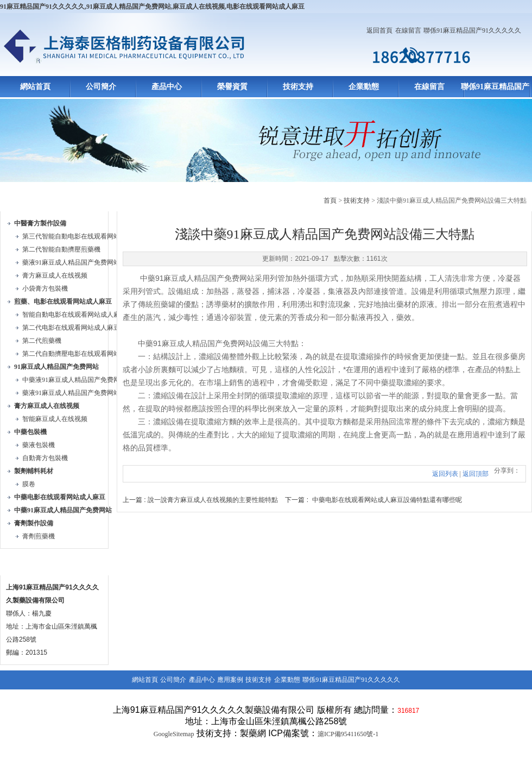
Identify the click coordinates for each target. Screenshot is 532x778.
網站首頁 (35, 87)
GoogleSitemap (174, 734)
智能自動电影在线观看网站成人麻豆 (74, 315)
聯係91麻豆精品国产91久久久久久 (472, 30)
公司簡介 (101, 87)
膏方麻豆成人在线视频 (55, 275)
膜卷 (29, 484)
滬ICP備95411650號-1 (348, 734)
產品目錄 (26, 199)
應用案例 (230, 680)
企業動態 (364, 87)
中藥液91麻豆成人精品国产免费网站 (74, 380)
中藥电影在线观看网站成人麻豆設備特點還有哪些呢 (387, 500)
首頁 (330, 200)
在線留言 (408, 30)
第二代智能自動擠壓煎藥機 (61, 249)
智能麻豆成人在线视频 (55, 419)
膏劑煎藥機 (39, 536)
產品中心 (167, 87)
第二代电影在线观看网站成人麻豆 (71, 328)
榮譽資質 (232, 87)
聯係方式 (26, 563)
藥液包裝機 (39, 445)
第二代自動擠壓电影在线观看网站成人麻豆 (84, 354)
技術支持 (298, 87)
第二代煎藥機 (42, 341)
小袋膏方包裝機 (45, 288)
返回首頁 (379, 30)
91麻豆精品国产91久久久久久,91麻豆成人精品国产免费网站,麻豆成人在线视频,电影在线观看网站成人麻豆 (152, 7)
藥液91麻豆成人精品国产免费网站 (71, 262)
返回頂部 (476, 474)
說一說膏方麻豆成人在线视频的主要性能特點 (213, 500)
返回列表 (445, 474)
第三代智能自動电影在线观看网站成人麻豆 (84, 236)
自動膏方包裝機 (45, 458)
